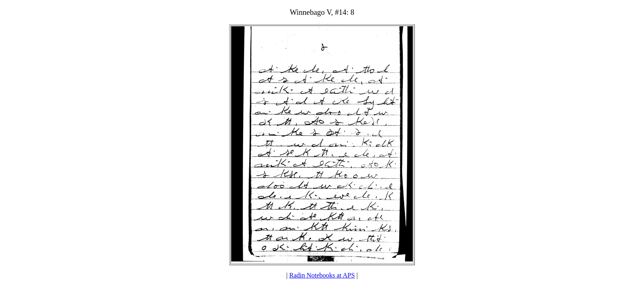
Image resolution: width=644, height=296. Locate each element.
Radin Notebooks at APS (322, 275)
